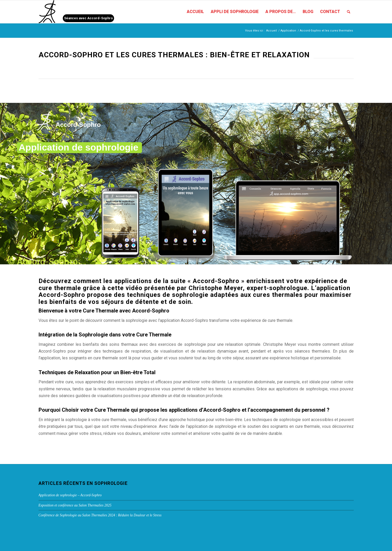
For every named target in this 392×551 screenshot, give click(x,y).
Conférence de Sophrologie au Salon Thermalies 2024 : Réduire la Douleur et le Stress (100, 515)
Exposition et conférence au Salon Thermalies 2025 (75, 505)
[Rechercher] (349, 12)
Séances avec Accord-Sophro (88, 18)
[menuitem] (195, 12)
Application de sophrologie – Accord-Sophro (70, 495)
